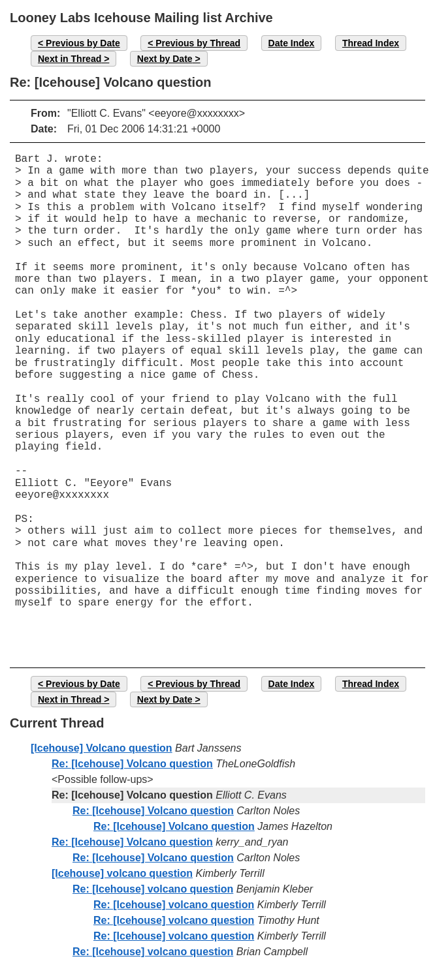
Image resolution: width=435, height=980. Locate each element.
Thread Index (371, 43)
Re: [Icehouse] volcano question (153, 889)
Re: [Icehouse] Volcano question (132, 764)
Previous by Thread (198, 43)
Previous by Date (83, 43)
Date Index (292, 43)
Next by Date (165, 59)
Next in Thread (70, 59)
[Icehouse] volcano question (122, 873)
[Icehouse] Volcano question (102, 748)
